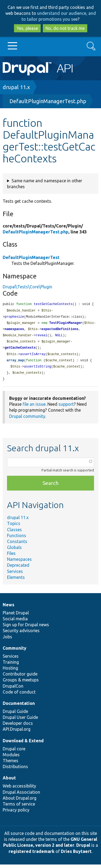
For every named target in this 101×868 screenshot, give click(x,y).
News (8, 608)
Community (15, 652)
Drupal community (27, 420)
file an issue (34, 408)
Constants (17, 545)
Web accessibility (19, 789)
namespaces (14, 330)
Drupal (83, 849)
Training (11, 666)
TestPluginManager (66, 324)
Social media (15, 622)
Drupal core (14, 752)
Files (11, 557)
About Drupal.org (20, 801)
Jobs (7, 640)
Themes (11, 764)
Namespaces (19, 563)
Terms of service (19, 807)
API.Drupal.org (17, 733)
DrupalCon (13, 689)
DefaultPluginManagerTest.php (48, 101)
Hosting (10, 671)
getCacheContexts (20, 350)
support (66, 408)
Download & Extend (23, 744)
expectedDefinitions (60, 330)
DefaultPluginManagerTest (31, 257)
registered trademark (32, 855)
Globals (14, 551)
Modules (11, 758)
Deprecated (18, 569)
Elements (16, 581)
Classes (14, 533)
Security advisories (21, 634)
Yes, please (27, 28)
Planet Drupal (16, 616)
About (9, 781)
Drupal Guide (15, 715)
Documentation (19, 707)
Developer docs (18, 727)
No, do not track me (65, 28)
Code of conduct (19, 695)
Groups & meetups (21, 683)
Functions (17, 539)
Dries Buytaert (76, 855)
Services (15, 575)
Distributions (15, 770)
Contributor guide (20, 677)
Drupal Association (21, 796)
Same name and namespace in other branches (45, 184)
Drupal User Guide (20, 721)
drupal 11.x (16, 87)
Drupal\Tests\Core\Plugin (27, 287)
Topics (14, 527)
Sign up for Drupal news (26, 628)
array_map (15, 363)
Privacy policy (16, 813)
